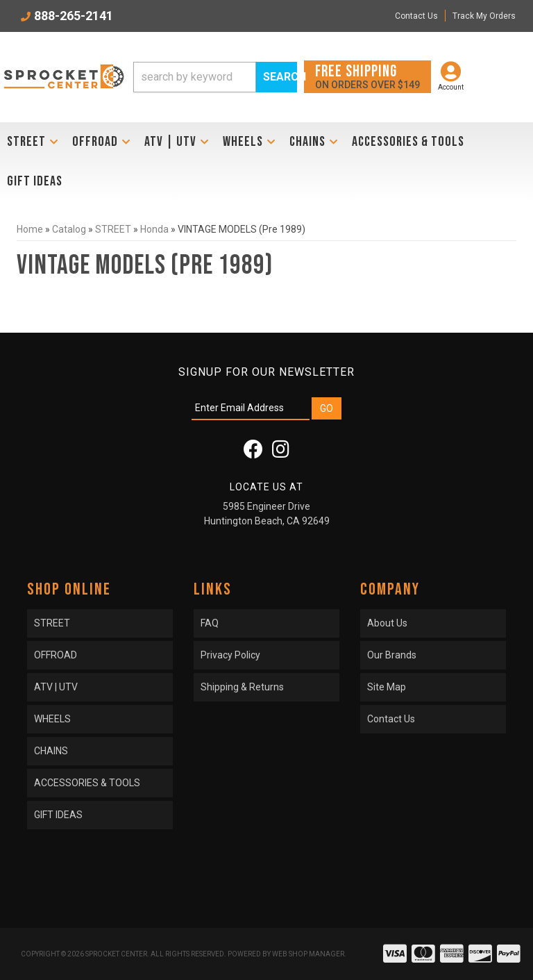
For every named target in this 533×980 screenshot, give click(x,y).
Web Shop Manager (308, 954)
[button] (215, 77)
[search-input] (195, 77)
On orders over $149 (367, 76)
